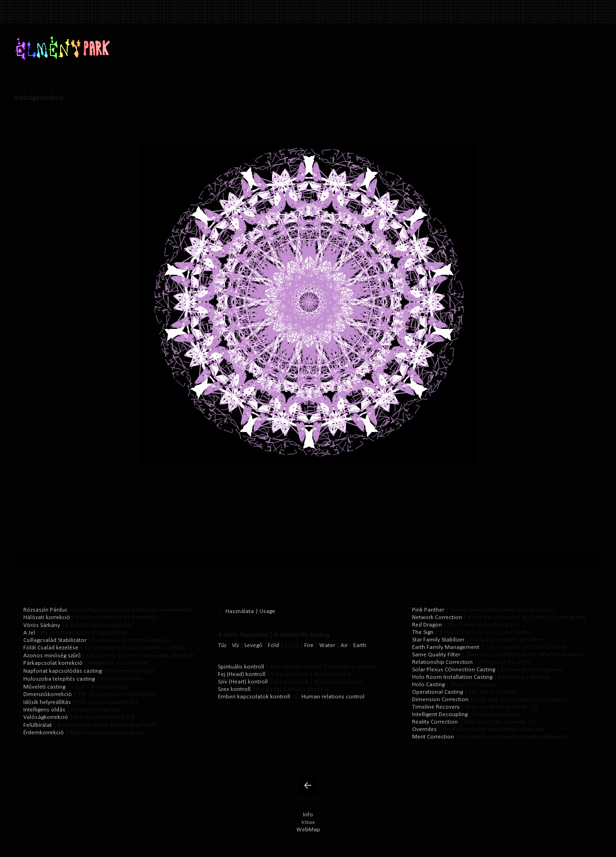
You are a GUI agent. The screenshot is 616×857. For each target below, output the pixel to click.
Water (327, 645)
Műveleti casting (44, 687)
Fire (309, 645)
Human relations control (333, 697)
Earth (360, 645)
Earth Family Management (446, 647)
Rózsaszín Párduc (45, 610)
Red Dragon (427, 625)
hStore (308, 823)
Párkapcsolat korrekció (53, 663)
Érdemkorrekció (44, 733)
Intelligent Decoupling (440, 714)
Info (308, 815)
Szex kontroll (234, 689)
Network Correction (437, 617)
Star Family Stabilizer (438, 640)
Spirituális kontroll (241, 667)
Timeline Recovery (436, 707)
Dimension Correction (440, 700)
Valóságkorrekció (46, 717)
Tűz (222, 645)
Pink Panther (428, 610)
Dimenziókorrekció (48, 694)
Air (344, 645)
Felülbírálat (38, 725)
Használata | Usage (250, 611)
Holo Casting (428, 685)
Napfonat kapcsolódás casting (63, 671)
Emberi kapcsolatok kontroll (254, 697)
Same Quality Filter (436, 655)
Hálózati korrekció (47, 617)
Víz (235, 645)
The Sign (423, 632)
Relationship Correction (442, 662)
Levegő (253, 645)
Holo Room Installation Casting (452, 677)
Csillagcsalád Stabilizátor (55, 640)
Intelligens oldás (44, 710)
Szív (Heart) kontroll (243, 682)
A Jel (29, 633)
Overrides (424, 729)
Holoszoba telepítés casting (59, 679)
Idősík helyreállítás (47, 702)
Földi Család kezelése (51, 648)
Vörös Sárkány (42, 625)
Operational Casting (437, 692)
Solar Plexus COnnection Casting (454, 670)
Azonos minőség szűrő (52, 656)
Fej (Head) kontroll (242, 674)
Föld (273, 645)
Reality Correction (435, 722)
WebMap (308, 830)
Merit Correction (433, 737)
